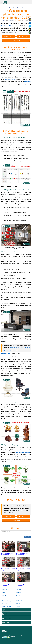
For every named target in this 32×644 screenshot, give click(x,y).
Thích (4, 21)
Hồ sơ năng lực (8, 610)
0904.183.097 (23, 36)
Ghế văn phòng (6, 354)
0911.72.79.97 (9, 36)
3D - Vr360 (7, 622)
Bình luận (11, 21)
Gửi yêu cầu (16, 40)
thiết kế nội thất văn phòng (23, 452)
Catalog (6, 614)
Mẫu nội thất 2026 (8, 618)
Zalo (30, 26)
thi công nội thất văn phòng (10, 26)
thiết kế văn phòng (10, 79)
